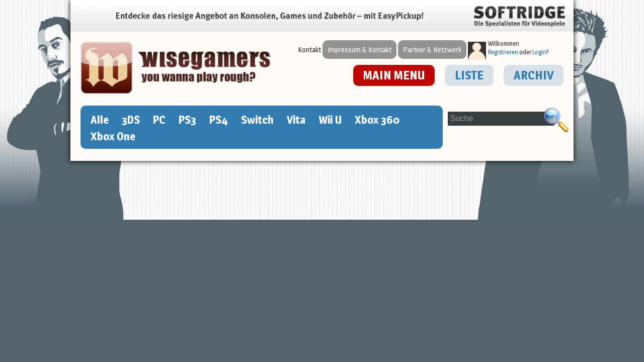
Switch (257, 120)
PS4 (219, 120)
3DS (131, 120)
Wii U (330, 120)
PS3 (187, 120)
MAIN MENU (394, 75)
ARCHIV (534, 75)
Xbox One (113, 136)
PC (159, 120)
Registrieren (503, 52)
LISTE (469, 75)
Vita (296, 120)
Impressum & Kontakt (359, 50)
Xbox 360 (377, 120)
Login (539, 52)
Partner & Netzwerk (432, 50)
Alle (100, 120)
